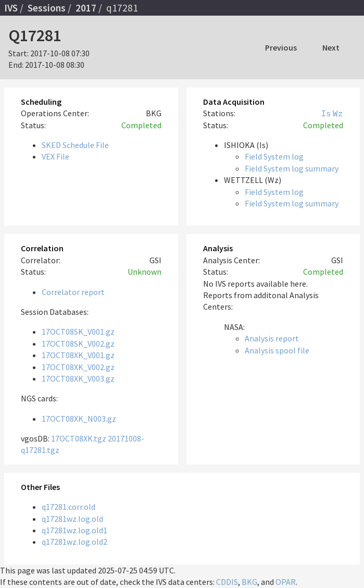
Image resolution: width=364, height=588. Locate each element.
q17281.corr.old (68, 507)
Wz (338, 113)
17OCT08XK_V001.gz (78, 355)
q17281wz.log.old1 (74, 530)
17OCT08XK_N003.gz (79, 419)
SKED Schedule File (75, 145)
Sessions (47, 8)
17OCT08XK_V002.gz (78, 367)
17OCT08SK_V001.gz (78, 332)
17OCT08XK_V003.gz (78, 378)
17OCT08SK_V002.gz (78, 344)
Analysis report (272, 338)
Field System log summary (292, 168)
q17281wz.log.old (72, 519)
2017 (86, 8)
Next (331, 47)
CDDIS (227, 582)
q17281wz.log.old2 (74, 542)
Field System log (274, 156)
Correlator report (73, 292)
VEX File (55, 156)
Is (326, 113)
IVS (11, 8)
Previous (281, 47)
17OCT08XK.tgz (79, 438)
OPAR (286, 582)
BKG (249, 582)
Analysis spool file (277, 350)
